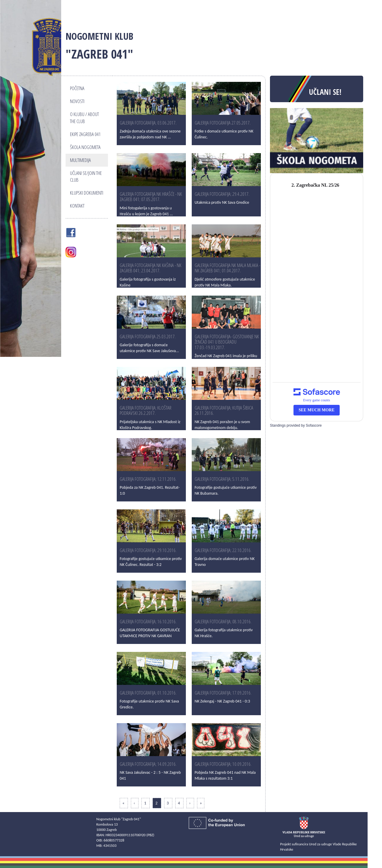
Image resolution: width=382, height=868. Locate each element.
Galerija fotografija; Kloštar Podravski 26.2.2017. (146, 410)
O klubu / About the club (84, 118)
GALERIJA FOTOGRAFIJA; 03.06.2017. (148, 123)
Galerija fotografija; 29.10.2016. (148, 550)
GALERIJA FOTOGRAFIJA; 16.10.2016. (148, 621)
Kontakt (77, 206)
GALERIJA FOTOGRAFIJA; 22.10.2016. (223, 550)
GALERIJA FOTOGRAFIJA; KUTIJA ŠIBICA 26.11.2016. (224, 410)
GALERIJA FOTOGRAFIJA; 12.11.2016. (148, 479)
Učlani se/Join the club (86, 177)
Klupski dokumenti (87, 193)
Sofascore (314, 425)
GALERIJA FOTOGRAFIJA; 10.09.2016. (223, 764)
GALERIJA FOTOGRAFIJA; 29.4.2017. (222, 194)
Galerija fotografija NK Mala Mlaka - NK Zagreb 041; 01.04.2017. (227, 268)
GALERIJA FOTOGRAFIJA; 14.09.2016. (148, 764)
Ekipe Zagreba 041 (85, 134)
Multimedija (80, 160)
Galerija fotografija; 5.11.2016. (222, 479)
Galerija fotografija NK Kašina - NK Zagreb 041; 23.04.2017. (151, 268)
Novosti (77, 101)
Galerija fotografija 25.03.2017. (148, 336)
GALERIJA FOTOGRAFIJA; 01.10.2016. (148, 693)
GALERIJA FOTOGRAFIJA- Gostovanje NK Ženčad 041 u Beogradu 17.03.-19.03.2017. (227, 342)
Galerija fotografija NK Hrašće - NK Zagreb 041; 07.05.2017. (151, 197)
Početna (77, 88)
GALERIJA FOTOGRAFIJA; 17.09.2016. (223, 693)
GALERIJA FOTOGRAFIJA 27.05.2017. (223, 123)
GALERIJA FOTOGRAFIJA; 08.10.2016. (223, 621)
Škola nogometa (85, 147)
